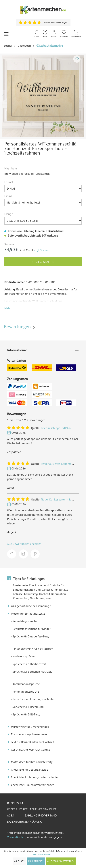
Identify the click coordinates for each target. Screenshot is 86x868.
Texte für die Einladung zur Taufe (33, 699)
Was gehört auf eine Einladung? (31, 606)
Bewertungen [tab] (20, 327)
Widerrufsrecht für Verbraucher (32, 809)
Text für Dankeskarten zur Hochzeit (33, 742)
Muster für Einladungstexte (28, 613)
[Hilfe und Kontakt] (45, 34)
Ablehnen (19, 861)
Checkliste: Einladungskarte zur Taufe (34, 777)
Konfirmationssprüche (26, 684)
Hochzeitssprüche (23, 656)
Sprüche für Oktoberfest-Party (31, 636)
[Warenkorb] (76, 34)
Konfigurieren (36, 861)
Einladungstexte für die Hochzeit (33, 649)
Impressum (15, 803)
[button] (9, 308)
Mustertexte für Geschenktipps (30, 727)
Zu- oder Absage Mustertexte (29, 734)
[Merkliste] (64, 34)
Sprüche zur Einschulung (28, 707)
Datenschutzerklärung (25, 822)
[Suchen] (36, 34)
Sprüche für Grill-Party (26, 714)
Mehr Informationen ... (43, 854)
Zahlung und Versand (41, 815)
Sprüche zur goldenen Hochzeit (32, 672)
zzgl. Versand (42, 250)
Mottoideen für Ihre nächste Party (32, 762)
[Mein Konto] (54, 34)
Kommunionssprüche (26, 691)
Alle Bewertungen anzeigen (24, 544)
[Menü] (6, 34)
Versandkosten (16, 837)
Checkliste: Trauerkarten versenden (33, 785)
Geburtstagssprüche (25, 621)
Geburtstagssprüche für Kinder (31, 629)
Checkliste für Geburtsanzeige (29, 769)
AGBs (10, 815)
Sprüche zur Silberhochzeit (29, 664)
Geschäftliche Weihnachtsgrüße (30, 750)
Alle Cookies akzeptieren (61, 861)
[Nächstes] (83, 96)
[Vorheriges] (3, 96)
